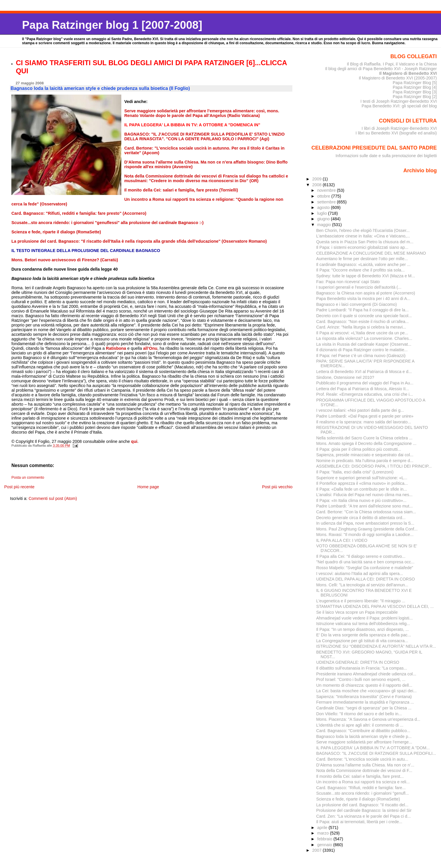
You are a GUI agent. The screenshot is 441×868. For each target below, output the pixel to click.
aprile (323, 828)
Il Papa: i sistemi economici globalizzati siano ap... (362, 247)
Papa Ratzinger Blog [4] (415, 87)
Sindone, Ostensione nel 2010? (345, 377)
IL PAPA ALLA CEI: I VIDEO (342, 540)
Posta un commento (28, 478)
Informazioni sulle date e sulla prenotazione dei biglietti (386, 156)
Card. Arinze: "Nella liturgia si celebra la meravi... (361, 327)
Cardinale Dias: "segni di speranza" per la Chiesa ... (364, 708)
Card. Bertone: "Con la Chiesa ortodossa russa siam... (366, 512)
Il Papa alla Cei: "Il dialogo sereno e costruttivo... (361, 556)
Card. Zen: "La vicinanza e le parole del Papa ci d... (363, 816)
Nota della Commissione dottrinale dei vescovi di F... (364, 771)
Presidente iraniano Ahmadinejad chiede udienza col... (366, 674)
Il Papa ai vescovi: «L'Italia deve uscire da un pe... (362, 333)
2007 (317, 850)
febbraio (325, 839)
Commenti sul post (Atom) (53, 498)
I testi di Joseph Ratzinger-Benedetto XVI (399, 101)
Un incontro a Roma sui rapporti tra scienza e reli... (363, 782)
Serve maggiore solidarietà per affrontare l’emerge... (364, 742)
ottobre (324, 196)
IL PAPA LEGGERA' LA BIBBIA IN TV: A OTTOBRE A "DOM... (373, 748)
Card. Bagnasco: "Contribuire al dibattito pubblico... (363, 731)
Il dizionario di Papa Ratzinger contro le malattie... (362, 350)
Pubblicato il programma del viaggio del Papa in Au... (365, 383)
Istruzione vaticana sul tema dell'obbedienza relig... (363, 624)
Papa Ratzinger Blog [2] (415, 97)
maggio (324, 225)
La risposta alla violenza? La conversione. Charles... (364, 338)
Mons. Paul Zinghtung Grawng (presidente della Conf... (367, 529)
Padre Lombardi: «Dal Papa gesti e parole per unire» (365, 416)
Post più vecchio (277, 487)
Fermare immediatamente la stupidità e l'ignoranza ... (365, 702)
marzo (323, 833)
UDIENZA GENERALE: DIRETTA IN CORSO (358, 662)
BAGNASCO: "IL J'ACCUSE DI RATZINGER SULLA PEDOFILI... (376, 753)
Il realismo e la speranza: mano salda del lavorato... (364, 422)
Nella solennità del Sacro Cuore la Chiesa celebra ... (364, 438)
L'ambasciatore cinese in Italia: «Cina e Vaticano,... (363, 236)
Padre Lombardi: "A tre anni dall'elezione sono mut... (364, 506)
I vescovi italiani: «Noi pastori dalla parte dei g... (360, 410)
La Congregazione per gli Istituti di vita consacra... (362, 641)
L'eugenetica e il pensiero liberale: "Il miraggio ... (361, 601)
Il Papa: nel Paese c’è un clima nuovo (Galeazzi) (361, 356)
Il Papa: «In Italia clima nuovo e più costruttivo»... (361, 500)
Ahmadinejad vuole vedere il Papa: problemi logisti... (364, 618)
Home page (148, 487)
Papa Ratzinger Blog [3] (415, 92)
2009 (317, 179)
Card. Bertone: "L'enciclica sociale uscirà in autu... (362, 759)
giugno (324, 219)
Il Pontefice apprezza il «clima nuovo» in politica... (362, 483)
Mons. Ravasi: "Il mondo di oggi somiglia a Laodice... (365, 535)
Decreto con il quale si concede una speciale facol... (364, 316)
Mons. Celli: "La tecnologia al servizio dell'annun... (362, 585)
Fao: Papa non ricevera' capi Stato (348, 282)
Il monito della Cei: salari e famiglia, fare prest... (360, 776)
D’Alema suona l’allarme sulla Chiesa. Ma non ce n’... (365, 765)
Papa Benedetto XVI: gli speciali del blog (399, 106)
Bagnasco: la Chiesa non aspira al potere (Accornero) (366, 293)
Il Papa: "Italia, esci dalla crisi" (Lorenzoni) (355, 472)
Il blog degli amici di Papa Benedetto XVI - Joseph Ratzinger (381, 69)
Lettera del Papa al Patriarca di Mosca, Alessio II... (363, 389)
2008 (317, 185)
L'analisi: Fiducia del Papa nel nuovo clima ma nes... (364, 495)
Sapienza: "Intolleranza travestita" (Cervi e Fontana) (364, 697)
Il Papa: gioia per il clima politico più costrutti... (359, 449)
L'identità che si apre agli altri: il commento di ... (360, 725)
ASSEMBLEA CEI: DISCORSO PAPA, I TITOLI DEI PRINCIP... (374, 466)
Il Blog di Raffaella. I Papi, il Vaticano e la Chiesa (392, 64)
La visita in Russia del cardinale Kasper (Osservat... (364, 344)
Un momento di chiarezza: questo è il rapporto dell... (364, 685)
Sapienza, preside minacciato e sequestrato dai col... (365, 455)
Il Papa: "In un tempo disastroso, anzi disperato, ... (363, 629)
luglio (322, 213)
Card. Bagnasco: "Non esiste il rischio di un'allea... (362, 322)
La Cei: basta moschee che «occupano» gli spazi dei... (366, 691)
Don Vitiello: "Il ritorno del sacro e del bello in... (359, 714)
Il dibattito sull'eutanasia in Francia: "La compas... (362, 668)
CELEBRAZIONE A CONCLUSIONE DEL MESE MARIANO (371, 253)
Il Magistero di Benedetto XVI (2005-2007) (398, 78)
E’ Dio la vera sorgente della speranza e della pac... (364, 635)
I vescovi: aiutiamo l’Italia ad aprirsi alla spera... (360, 574)
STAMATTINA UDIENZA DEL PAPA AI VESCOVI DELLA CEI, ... (375, 606)
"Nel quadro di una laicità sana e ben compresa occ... (365, 562)
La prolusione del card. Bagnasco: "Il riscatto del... (362, 805)
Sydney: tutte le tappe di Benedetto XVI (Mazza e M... (366, 276)
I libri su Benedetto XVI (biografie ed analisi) (396, 133)
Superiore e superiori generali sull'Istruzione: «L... (362, 478)
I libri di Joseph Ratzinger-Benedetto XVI (399, 128)
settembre (327, 202)
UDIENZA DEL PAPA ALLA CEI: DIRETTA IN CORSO (366, 579)
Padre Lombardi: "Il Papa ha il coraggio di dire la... (362, 310)
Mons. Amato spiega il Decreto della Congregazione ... (366, 443)
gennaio (325, 845)
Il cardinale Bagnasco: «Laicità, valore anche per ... (363, 265)
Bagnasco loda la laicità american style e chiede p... (364, 736)
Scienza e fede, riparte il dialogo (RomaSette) (358, 799)
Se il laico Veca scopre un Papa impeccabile (357, 612)
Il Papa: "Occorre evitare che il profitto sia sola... (360, 270)
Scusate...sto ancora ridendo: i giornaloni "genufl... (363, 793)
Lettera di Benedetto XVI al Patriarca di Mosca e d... (364, 372)
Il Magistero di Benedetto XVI (408, 73)
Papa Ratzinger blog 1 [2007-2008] (112, 25)
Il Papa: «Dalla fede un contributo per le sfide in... (362, 489)
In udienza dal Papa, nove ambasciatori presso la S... (365, 523)
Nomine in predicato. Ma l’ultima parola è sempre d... (365, 461)
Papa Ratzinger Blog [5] (415, 83)
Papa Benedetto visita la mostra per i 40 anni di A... (363, 299)
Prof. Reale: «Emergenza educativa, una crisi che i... (365, 394)
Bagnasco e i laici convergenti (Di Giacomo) (356, 304)
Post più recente (19, 487)
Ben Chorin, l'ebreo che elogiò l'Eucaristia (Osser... (363, 230)
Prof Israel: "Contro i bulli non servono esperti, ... (361, 679)
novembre (327, 190)
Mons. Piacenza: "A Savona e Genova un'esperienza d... (368, 719)
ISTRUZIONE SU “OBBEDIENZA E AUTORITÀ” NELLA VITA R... (376, 646)
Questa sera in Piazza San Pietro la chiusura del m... (365, 242)
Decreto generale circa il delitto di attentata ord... (361, 518)
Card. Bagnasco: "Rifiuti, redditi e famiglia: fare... (361, 788)
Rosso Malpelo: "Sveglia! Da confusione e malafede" (365, 568)
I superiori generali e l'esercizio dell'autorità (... (359, 287)
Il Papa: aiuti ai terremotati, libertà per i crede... (359, 822)
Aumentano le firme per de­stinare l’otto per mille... (362, 259)
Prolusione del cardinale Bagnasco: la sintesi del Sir (364, 810)
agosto (324, 207)
